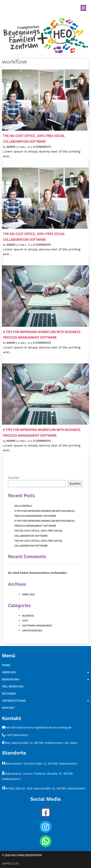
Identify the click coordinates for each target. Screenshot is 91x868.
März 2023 (29, 594)
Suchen (14, 478)
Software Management (37, 625)
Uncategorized (32, 630)
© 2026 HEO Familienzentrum (22, 855)
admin (11, 147)
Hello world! (23, 506)
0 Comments (42, 147)
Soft (25, 621)
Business (28, 616)
